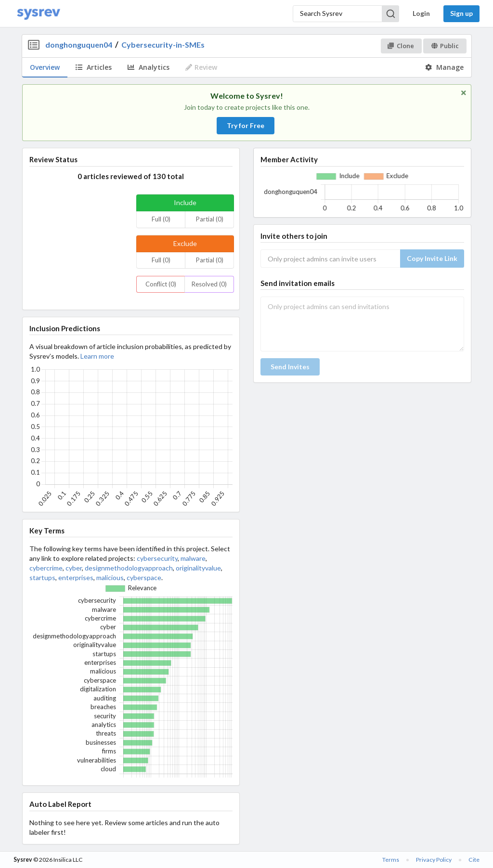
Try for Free (246, 125)
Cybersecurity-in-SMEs (163, 45)
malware (193, 558)
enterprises (76, 577)
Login (421, 13)
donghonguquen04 (79, 45)
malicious (110, 577)
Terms (391, 860)
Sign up (461, 13)
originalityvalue (198, 568)
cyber (74, 568)
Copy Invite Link (432, 258)
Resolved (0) (209, 284)
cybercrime (46, 568)
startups (42, 577)
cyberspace (144, 577)
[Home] (39, 14)
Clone (401, 46)
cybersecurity (157, 558)
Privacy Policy (434, 860)
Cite (474, 860)
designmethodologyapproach (129, 568)
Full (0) (161, 219)
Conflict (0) (161, 284)
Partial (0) (210, 219)
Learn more (97, 356)
